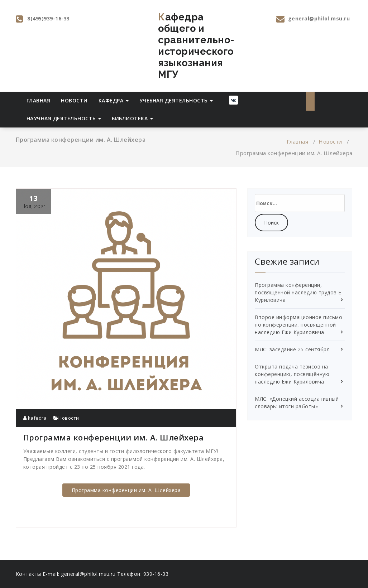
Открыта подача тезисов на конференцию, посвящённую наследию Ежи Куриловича (292, 374)
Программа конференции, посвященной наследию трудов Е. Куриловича (299, 292)
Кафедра (114, 100)
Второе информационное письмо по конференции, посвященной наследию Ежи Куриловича (298, 325)
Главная (39, 100)
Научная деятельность (64, 118)
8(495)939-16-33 (49, 18)
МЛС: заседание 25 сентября (292, 349)
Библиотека (132, 118)
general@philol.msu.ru (319, 18)
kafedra (35, 418)
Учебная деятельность (176, 100)
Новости (74, 100)
